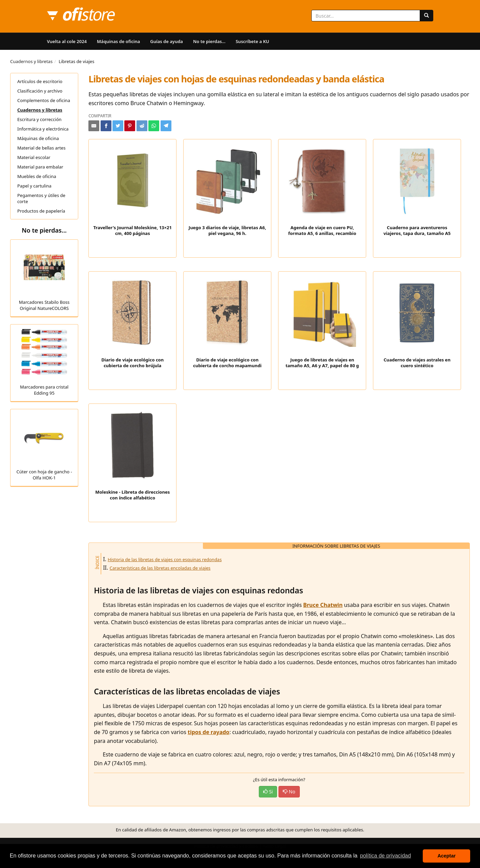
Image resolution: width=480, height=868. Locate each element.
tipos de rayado (208, 732)
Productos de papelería (41, 211)
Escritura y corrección (39, 119)
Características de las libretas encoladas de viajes (160, 568)
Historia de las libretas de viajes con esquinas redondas (165, 559)
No (289, 792)
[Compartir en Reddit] (142, 126)
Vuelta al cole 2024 (67, 41)
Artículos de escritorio (40, 81)
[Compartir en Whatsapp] (154, 126)
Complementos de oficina (44, 100)
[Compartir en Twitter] (118, 126)
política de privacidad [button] (385, 856)
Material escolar (34, 157)
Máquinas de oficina (118, 41)
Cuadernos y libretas (31, 61)
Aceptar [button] (446, 856)
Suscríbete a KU (253, 41)
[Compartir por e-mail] (94, 126)
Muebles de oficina (37, 176)
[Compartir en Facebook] (106, 126)
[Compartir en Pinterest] (130, 126)
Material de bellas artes (41, 148)
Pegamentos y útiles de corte (41, 198)
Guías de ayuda (166, 41)
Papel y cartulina (34, 186)
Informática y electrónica (43, 129)
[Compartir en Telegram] (166, 126)
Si (268, 792)
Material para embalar (40, 167)
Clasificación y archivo (40, 91)
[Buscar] (426, 16)
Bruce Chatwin (323, 605)
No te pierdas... (209, 41)
